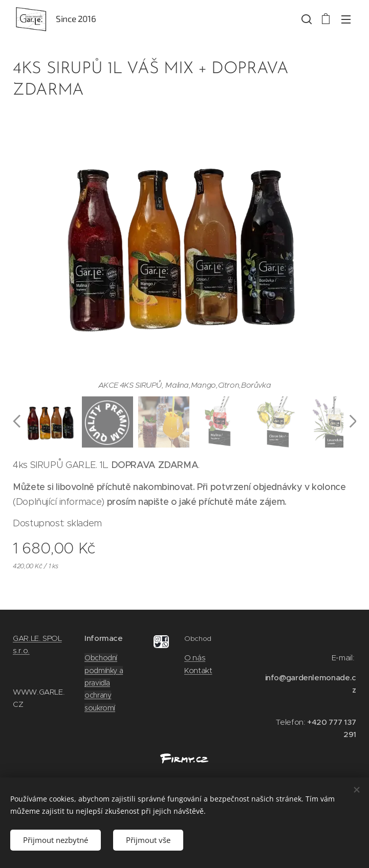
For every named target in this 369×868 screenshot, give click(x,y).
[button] (306, 19)
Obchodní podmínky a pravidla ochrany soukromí (104, 683)
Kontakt (198, 670)
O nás (195, 658)
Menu (346, 19)
